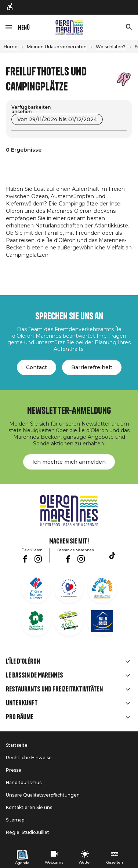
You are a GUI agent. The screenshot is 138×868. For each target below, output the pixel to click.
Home (11, 47)
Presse (14, 770)
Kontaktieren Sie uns (29, 807)
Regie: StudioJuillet (28, 832)
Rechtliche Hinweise (29, 758)
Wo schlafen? (111, 47)
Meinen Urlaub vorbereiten (57, 47)
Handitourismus (24, 782)
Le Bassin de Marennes (34, 675)
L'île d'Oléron (23, 661)
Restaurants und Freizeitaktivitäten (54, 689)
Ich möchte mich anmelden (69, 462)
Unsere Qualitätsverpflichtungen (43, 795)
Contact (37, 367)
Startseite (17, 745)
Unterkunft (22, 703)
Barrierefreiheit (92, 367)
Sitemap (15, 820)
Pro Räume (20, 717)
